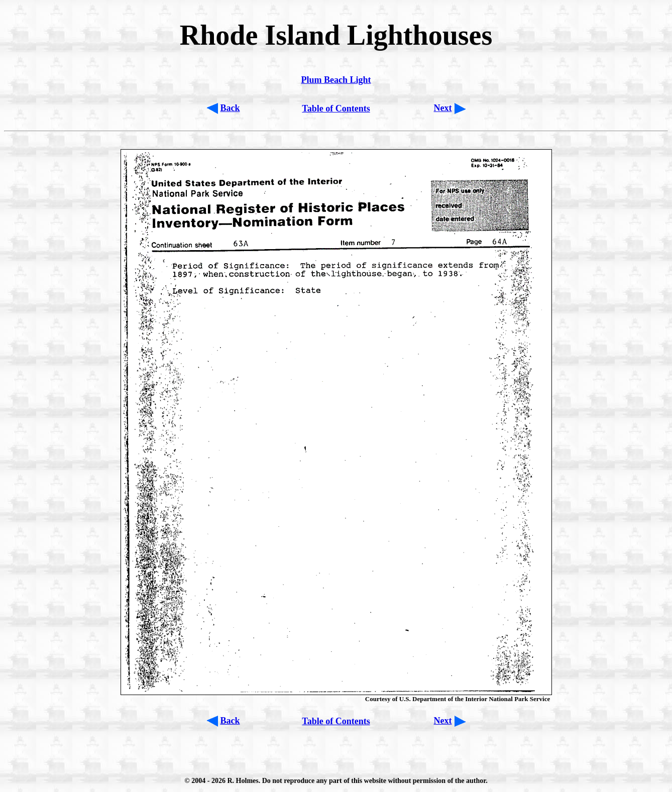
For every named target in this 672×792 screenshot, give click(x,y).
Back (230, 108)
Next (443, 108)
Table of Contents (336, 108)
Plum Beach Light (336, 80)
